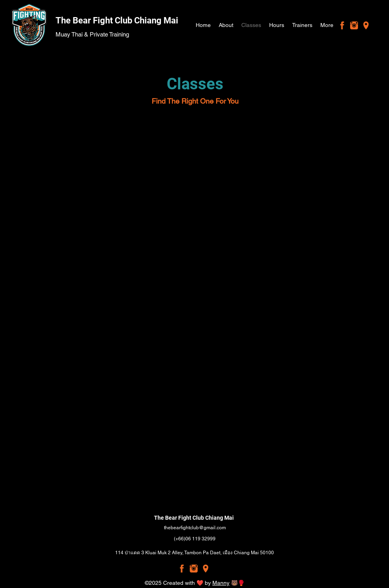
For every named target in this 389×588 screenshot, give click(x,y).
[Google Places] (366, 25)
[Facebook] (342, 25)
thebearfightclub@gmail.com (195, 528)
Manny (221, 583)
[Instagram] (354, 25)
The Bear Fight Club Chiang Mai (117, 20)
